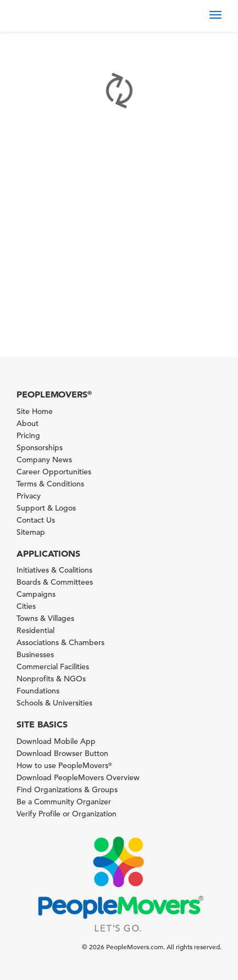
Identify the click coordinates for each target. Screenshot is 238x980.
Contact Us (36, 520)
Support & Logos (46, 508)
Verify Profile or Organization (67, 814)
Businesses (35, 654)
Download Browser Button (62, 753)
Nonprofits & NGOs (51, 679)
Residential (35, 630)
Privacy (29, 496)
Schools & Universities (54, 703)
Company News (44, 460)
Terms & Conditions (50, 484)
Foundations (38, 691)
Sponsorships (40, 447)
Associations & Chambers (60, 642)
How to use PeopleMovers (64, 765)
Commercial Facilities (53, 667)
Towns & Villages (45, 618)
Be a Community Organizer (64, 802)
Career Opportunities (54, 472)
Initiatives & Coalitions (54, 570)
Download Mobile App (56, 741)
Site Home (35, 411)
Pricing (28, 435)
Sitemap (31, 532)
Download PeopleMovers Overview (78, 777)
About (27, 423)
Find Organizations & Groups (67, 789)
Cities (26, 606)
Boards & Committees (55, 582)
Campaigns (36, 594)
